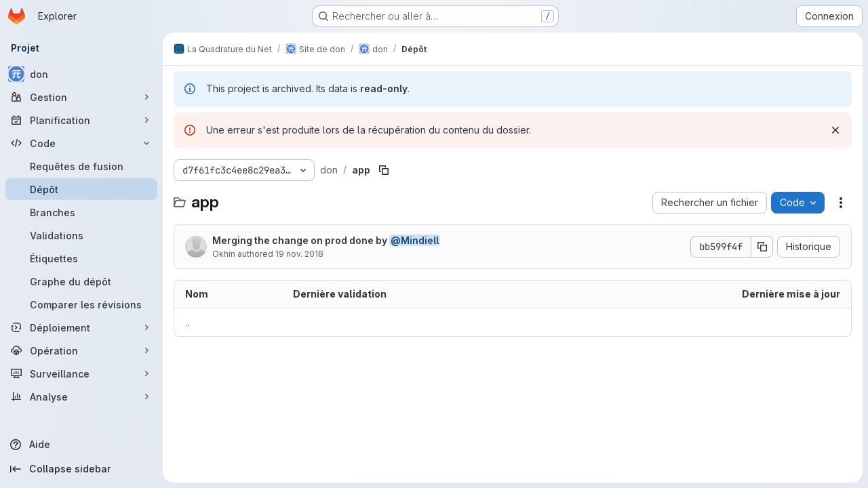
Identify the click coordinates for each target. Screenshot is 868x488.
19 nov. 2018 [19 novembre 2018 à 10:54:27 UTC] (299, 254)
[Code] (81, 143)
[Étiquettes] (81, 258)
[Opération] (81, 350)
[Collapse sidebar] (81, 469)
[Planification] (81, 120)
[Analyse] (81, 396)
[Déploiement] (81, 327)
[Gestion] (81, 97)
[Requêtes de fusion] (81, 166)
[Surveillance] (81, 373)
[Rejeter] (835, 130)
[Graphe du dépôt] (81, 281)
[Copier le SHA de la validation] (762, 247)
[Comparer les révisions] (81, 304)
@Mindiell (415, 240)
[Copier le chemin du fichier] (384, 170)
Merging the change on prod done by (326, 240)
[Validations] (81, 235)
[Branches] (81, 212)
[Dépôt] (81, 189)
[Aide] (81, 445)
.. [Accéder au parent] (187, 322)
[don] (81, 74)
